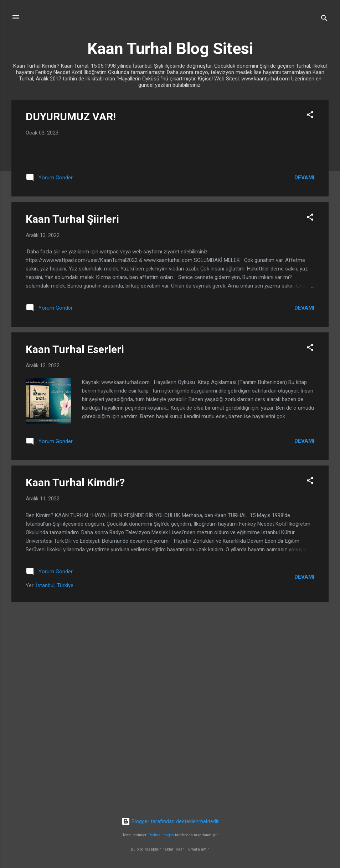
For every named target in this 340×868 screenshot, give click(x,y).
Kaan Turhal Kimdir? (75, 666)
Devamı (304, 361)
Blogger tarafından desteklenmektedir (170, 821)
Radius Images (161, 835)
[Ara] (324, 19)
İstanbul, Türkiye (55, 768)
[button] (310, 116)
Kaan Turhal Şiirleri (72, 402)
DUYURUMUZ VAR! (71, 117)
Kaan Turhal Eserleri (75, 532)
